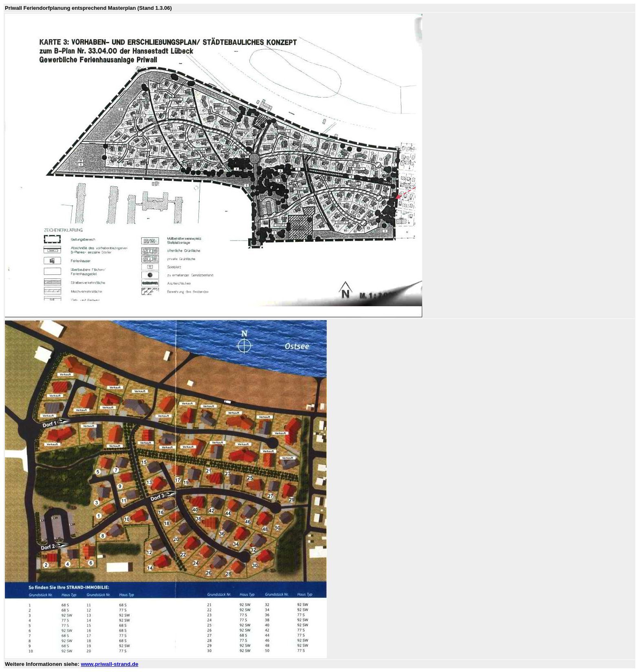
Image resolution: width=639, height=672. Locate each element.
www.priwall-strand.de (109, 664)
